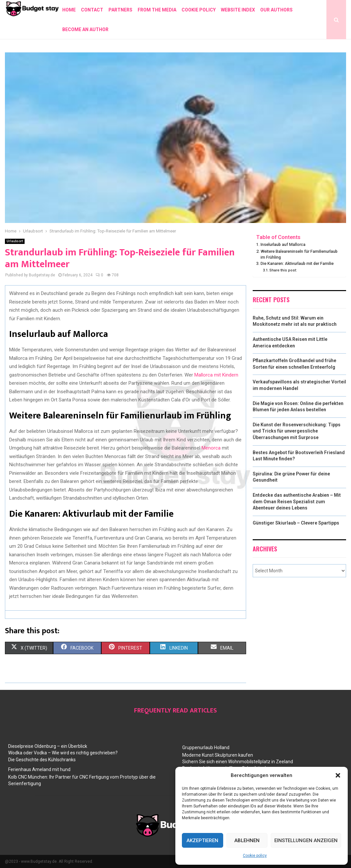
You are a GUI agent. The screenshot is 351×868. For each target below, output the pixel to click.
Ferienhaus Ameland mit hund (39, 769)
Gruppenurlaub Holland (206, 748)
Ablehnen (247, 840)
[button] (338, 775)
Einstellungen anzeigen (306, 840)
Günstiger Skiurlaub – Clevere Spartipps (296, 523)
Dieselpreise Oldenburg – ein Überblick (48, 746)
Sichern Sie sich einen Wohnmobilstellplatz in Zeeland (238, 762)
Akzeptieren (202, 840)
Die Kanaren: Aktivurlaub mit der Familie (297, 263)
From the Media (157, 10)
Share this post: (283, 270)
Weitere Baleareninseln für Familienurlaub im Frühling (299, 254)
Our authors (276, 10)
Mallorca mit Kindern (216, 375)
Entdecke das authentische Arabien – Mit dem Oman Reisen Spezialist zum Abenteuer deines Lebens (297, 501)
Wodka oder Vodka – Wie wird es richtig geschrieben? (63, 753)
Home (69, 10)
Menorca (211, 448)
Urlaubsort (15, 241)
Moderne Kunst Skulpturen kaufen (218, 755)
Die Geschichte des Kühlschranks (42, 760)
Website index (238, 10)
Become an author (85, 29)
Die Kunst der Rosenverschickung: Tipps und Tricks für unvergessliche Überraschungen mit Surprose (297, 431)
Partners (120, 10)
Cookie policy (255, 856)
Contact (92, 10)
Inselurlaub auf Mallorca (283, 244)
